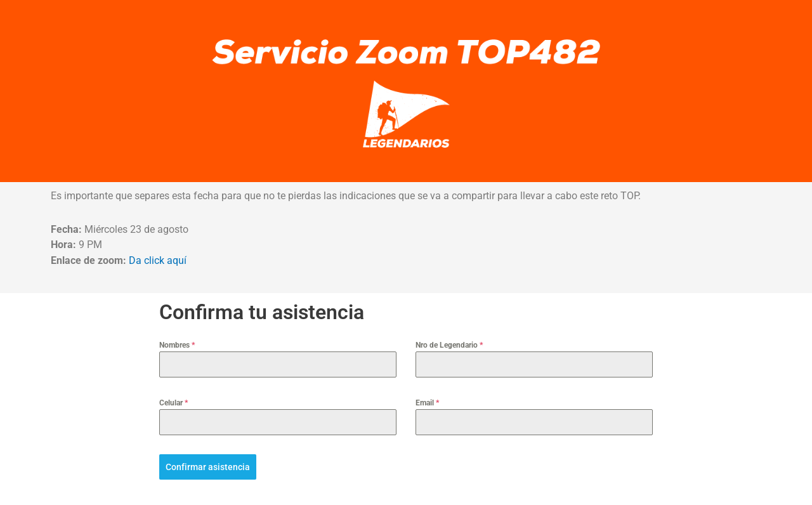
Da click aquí (158, 260)
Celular (174, 403)
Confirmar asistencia (208, 467)
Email (427, 403)
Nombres (177, 345)
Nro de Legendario (449, 345)
